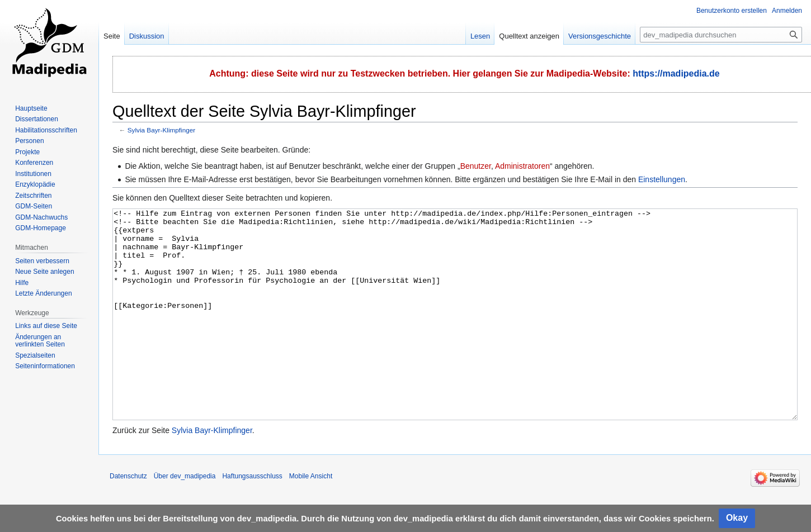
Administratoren (522, 166)
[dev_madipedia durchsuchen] (721, 35)
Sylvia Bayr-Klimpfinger (161, 130)
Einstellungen (662, 179)
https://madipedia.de (676, 73)
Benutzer (476, 166)
